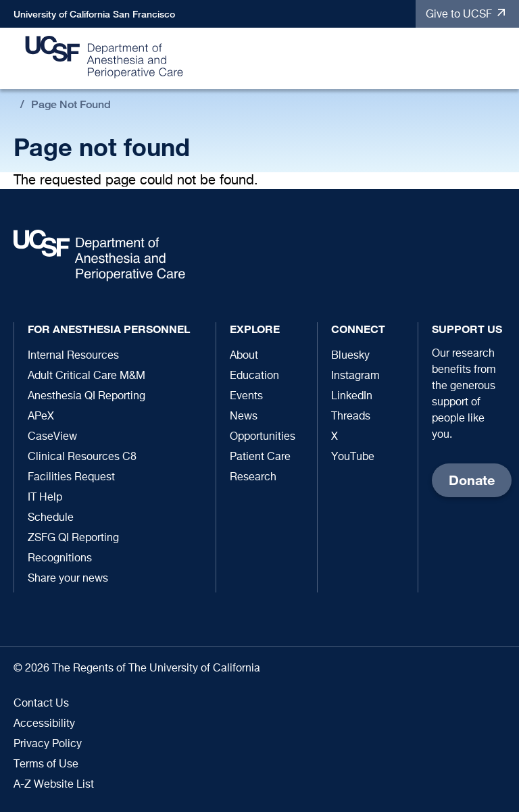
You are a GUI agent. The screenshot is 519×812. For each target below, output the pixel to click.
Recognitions (60, 559)
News (244, 417)
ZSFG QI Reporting (73, 538)
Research (253, 478)
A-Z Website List (54, 785)
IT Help (45, 498)
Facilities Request (71, 478)
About (244, 356)
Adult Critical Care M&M (86, 376)
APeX (41, 417)
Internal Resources (73, 356)
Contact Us (41, 704)
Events (246, 397)
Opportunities (263, 437)
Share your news (68, 579)
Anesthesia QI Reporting (86, 397)
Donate (472, 480)
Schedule (51, 518)
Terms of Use (46, 765)
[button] (502, 59)
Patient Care (260, 457)
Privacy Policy (48, 744)
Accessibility (44, 724)
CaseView (52, 437)
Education (254, 376)
